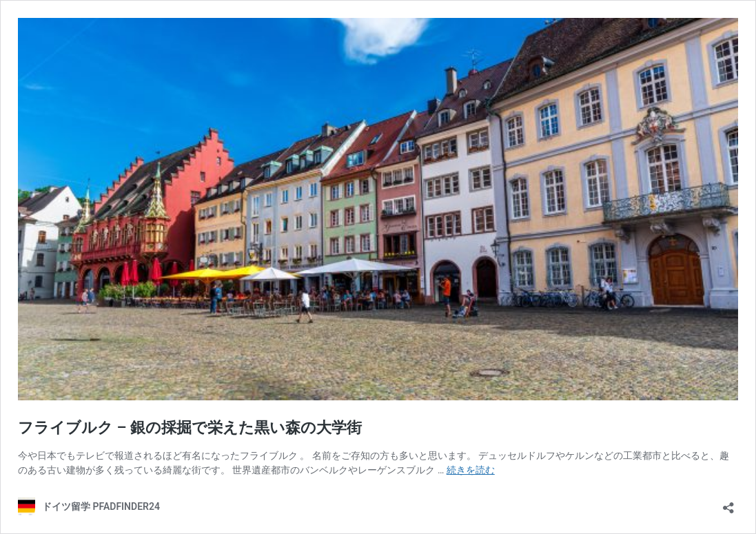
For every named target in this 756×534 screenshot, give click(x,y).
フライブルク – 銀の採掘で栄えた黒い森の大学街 (190, 428)
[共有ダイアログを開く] (728, 503)
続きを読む (471, 470)
